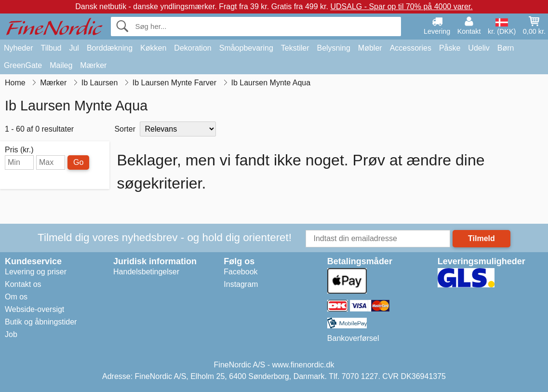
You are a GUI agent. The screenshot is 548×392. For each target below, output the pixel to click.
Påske (450, 48)
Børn (506, 48)
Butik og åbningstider (41, 322)
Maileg (61, 65)
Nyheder (18, 48)
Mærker (93, 65)
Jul (74, 48)
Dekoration (193, 48)
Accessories (411, 48)
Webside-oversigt (34, 309)
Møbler (370, 48)
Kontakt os (23, 284)
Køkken (153, 48)
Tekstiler (295, 48)
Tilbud (51, 48)
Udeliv (479, 48)
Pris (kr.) (19, 150)
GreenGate (23, 65)
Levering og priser (36, 272)
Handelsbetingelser (146, 272)
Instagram (241, 284)
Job (11, 334)
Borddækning (110, 48)
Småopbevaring (246, 48)
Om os (16, 297)
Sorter (125, 129)
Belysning (333, 48)
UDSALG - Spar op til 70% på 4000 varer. (401, 7)
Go (78, 162)
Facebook (241, 272)
